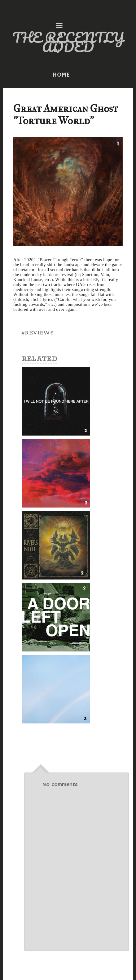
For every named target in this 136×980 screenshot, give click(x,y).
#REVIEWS (37, 333)
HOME (61, 75)
